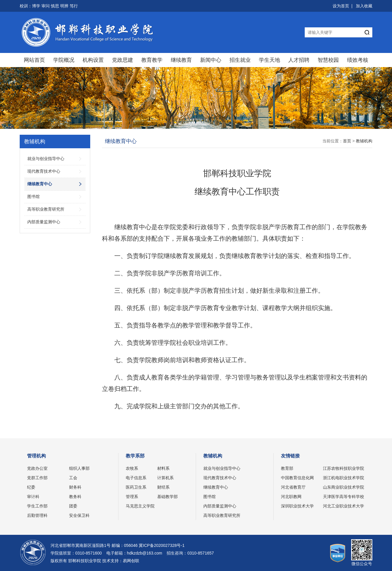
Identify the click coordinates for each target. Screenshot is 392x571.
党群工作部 (37, 478)
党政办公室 (37, 468)
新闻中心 (211, 60)
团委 (73, 506)
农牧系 (132, 468)
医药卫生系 (136, 487)
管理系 (132, 497)
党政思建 (123, 60)
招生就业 (240, 60)
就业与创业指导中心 (222, 468)
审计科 (33, 497)
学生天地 (269, 60)
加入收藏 (364, 6)
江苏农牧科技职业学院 (344, 468)
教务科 (75, 497)
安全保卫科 (79, 515)
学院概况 (64, 60)
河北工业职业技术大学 (344, 506)
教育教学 (152, 60)
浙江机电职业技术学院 (344, 478)
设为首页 (341, 6)
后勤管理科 (37, 515)
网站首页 (34, 60)
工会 (73, 478)
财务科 (75, 487)
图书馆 (210, 497)
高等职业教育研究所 (222, 515)
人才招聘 (299, 60)
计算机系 (165, 478)
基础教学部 (167, 497)
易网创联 (131, 561)
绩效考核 (358, 60)
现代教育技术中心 (220, 478)
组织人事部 (79, 468)
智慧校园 (328, 60)
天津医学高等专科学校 (344, 497)
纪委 (31, 487)
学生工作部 (37, 506)
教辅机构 (364, 141)
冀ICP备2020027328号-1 (162, 545)
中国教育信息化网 (297, 478)
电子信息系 (136, 478)
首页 (347, 141)
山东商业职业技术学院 (344, 487)
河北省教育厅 (293, 487)
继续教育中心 (216, 487)
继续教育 (181, 60)
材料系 (163, 468)
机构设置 (93, 60)
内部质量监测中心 (220, 506)
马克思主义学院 (140, 506)
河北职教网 (291, 497)
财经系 (163, 487)
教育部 (287, 468)
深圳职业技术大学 (297, 506)
